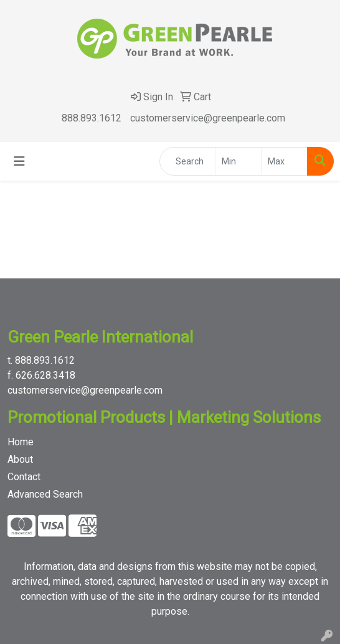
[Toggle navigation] (19, 161)
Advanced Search (45, 494)
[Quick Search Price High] (284, 161)
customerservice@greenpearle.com (208, 118)
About (20, 459)
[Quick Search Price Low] (238, 161)
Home (21, 442)
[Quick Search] (187, 161)
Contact (24, 477)
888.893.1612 (92, 118)
